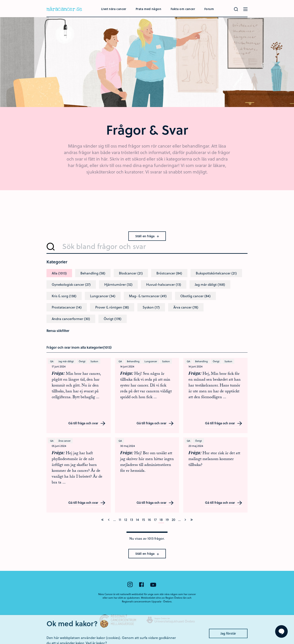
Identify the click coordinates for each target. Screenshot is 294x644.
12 (126, 520)
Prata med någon (148, 9)
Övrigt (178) (113, 319)
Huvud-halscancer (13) (164, 284)
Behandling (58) (93, 273)
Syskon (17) (151, 307)
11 (120, 520)
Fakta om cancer (183, 9)
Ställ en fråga (147, 236)
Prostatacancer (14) (67, 307)
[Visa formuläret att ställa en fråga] (281, 631)
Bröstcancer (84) (169, 273)
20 (173, 520)
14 (137, 520)
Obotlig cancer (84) (195, 296)
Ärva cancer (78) (186, 307)
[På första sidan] (102, 520)
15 (143, 520)
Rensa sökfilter (58, 331)
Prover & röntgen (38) (112, 307)
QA (52, 361)
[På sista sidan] (192, 520)
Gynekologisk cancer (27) (71, 284)
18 (161, 520)
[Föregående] (109, 520)
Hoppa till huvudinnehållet (0, 0)
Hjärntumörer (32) (118, 284)
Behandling (133, 361)
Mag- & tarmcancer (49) (148, 296)
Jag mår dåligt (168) (210, 284)
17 (155, 520)
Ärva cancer (64, 441)
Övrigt (82, 361)
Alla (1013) (59, 273)
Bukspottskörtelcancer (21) (216, 273)
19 (167, 520)
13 (132, 520)
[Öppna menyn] (245, 9)
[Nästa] (185, 520)
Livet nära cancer (114, 9)
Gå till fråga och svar (87, 423)
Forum (209, 9)
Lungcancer (151, 361)
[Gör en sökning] (236, 9)
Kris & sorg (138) (64, 296)
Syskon (94, 361)
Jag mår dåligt (66, 361)
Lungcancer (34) (103, 296)
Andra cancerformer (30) (71, 319)
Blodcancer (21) (131, 273)
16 (149, 520)
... (115, 520)
